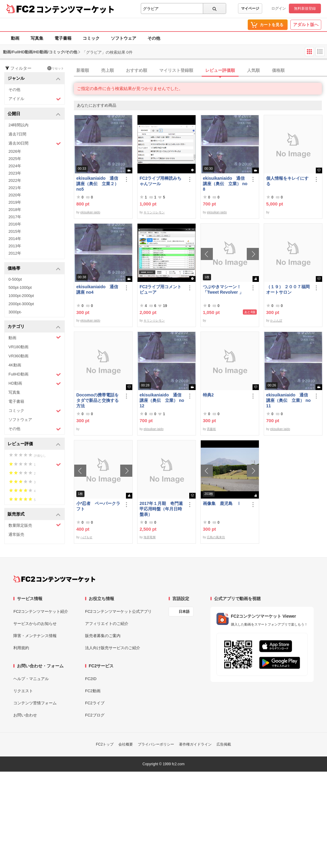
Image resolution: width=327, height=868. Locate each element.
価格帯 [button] (34, 269)
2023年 (15, 173)
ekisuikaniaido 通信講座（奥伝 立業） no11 (288, 400)
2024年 (15, 166)
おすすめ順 (137, 70)
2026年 (15, 151)
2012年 (15, 253)
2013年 (15, 246)
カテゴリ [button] (34, 327)
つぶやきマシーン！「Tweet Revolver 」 (223, 289)
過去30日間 (35, 144)
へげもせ (86, 537)
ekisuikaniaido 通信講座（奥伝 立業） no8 (225, 184)
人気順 (253, 70)
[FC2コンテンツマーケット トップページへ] (54, 579)
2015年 (15, 231)
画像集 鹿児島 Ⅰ (222, 503)
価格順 (278, 70)
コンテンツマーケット (75, 9)
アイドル (35, 99)
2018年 (15, 210)
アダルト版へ (306, 25)
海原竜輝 (150, 537)
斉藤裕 (211, 429)
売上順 (107, 70)
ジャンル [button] (34, 79)
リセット (56, 68)
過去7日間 (17, 134)
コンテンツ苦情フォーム (35, 703)
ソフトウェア (124, 38)
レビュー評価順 (220, 70)
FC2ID (91, 679)
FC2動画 (93, 691)
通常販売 (16, 534)
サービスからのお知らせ (35, 624)
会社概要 (126, 744)
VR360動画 (18, 356)
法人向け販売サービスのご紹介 (113, 648)
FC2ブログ (95, 715)
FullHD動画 (35, 374)
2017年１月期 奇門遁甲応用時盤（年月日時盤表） (161, 509)
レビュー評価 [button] (34, 444)
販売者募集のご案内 (103, 636)
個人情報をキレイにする (287, 181)
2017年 (15, 217)
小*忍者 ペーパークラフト (98, 506)
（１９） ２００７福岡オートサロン (288, 289)
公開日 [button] (34, 114)
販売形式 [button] (34, 514)
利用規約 (21, 648)
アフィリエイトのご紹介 (107, 624)
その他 (154, 38)
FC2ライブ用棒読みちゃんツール (160, 181)
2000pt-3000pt (21, 304)
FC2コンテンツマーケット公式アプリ (118, 611)
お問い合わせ (25, 715)
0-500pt (15, 279)
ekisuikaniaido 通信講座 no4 (97, 289)
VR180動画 (18, 347)
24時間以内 (18, 125)
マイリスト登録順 (176, 70)
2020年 (15, 195)
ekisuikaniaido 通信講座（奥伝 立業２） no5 (97, 184)
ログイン (279, 8)
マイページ (250, 8)
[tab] (200, 71)
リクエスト (23, 691)
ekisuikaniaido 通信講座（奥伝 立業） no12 (162, 400)
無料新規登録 (305, 8)
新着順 (83, 70)
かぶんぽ (276, 320)
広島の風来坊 (216, 537)
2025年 (15, 159)
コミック (91, 38)
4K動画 (15, 365)
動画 (15, 38)
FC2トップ (105, 744)
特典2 (208, 395)
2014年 (15, 239)
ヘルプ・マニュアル (31, 679)
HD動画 (35, 384)
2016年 (15, 224)
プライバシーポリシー (156, 744)
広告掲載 (224, 744)
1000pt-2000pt (21, 296)
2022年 (15, 180)
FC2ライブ (95, 703)
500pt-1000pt (20, 287)
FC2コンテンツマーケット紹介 (41, 611)
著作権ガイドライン (195, 744)
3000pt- (15, 312)
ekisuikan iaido (90, 212)
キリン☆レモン (154, 212)
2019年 (15, 202)
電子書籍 (63, 38)
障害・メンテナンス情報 (35, 636)
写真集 (37, 38)
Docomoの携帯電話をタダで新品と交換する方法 (97, 400)
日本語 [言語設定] (184, 612)
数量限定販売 (35, 525)
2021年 (15, 188)
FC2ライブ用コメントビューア (160, 289)
